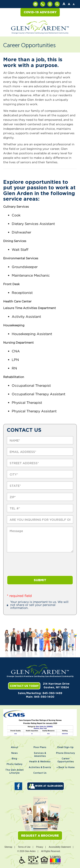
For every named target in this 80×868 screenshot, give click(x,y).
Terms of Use (24, 847)
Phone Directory (65, 753)
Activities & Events (40, 767)
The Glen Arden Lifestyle (15, 772)
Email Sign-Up (65, 747)
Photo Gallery (15, 764)
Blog (14, 759)
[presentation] (39, 564)
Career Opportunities (66, 760)
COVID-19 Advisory (40, 12)
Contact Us (40, 773)
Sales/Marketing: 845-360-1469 (40, 693)
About (15, 747)
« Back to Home (66, 767)
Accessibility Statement (60, 847)
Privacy (40, 847)
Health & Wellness (40, 762)
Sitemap (8, 847)
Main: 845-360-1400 (40, 697)
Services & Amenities (40, 755)
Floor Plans (40, 747)
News (15, 753)
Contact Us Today (24, 686)
